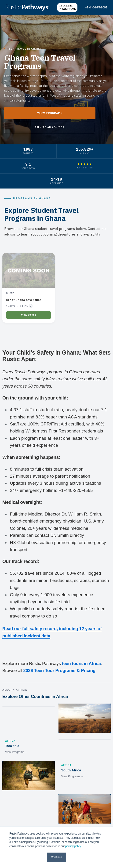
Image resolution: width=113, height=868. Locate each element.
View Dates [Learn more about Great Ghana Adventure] (29, 315)
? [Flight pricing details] (31, 306)
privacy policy (73, 846)
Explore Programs (67, 7)
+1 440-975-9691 (96, 7)
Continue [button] (56, 857)
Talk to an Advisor (50, 127)
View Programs (50, 113)
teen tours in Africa (81, 663)
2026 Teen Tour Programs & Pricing (59, 670)
